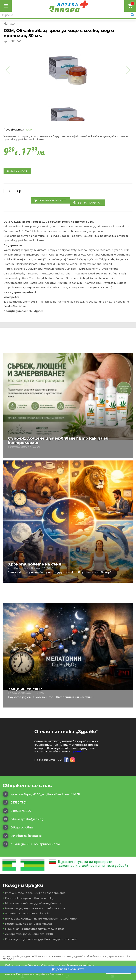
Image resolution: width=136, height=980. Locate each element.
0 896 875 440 (17, 811)
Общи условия (18, 827)
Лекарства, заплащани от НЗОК (28, 934)
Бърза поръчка (87, 203)
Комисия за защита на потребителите (34, 908)
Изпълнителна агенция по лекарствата (34, 893)
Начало (9, 24)
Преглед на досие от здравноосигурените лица (40, 939)
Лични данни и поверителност (31, 844)
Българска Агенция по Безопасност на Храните (40, 919)
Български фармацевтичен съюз (28, 898)
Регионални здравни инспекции (27, 924)
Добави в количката (50, 201)
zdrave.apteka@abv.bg (23, 819)
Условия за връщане (22, 836)
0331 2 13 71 (15, 802)
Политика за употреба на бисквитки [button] (40, 974)
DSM (29, 130)
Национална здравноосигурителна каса (34, 929)
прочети (78, 751)
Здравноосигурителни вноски (26, 913)
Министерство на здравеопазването (32, 903)
